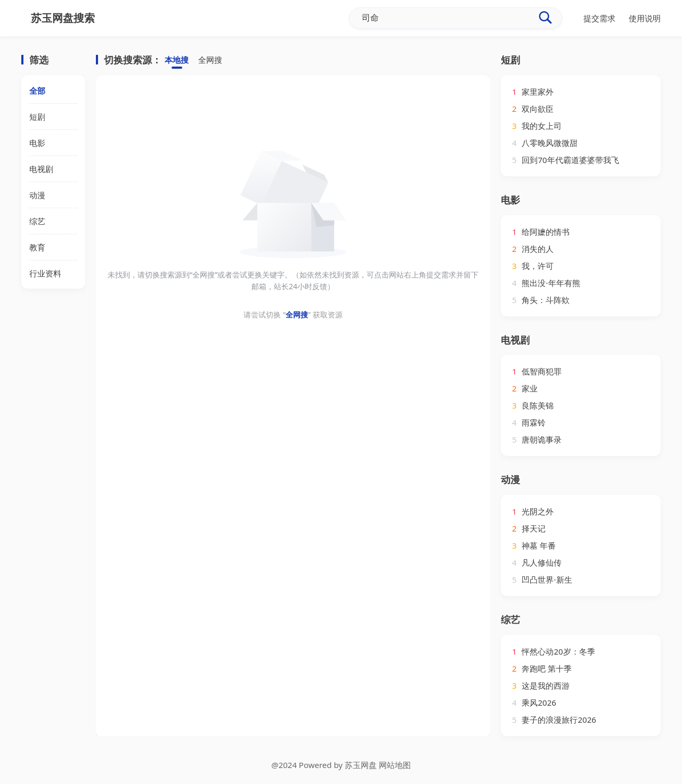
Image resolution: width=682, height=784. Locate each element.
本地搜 (177, 60)
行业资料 (45, 273)
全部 (37, 91)
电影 (37, 143)
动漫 (37, 195)
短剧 (37, 117)
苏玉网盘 (361, 765)
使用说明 (645, 18)
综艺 (37, 221)
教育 (37, 247)
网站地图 (395, 765)
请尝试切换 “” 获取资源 (293, 315)
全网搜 (210, 60)
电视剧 (41, 169)
